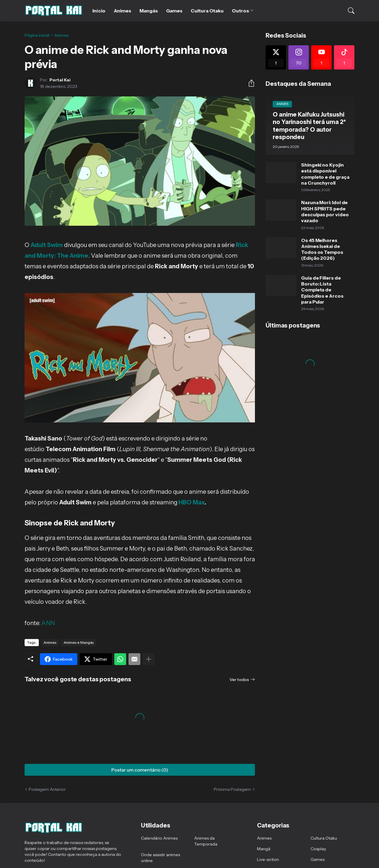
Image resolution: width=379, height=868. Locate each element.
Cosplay (318, 849)
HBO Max (192, 502)
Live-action (268, 859)
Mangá (264, 849)
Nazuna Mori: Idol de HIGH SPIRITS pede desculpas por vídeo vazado (325, 211)
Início (99, 11)
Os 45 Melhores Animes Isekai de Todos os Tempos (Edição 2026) (322, 249)
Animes (123, 11)
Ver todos (239, 680)
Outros (240, 11)
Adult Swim (47, 245)
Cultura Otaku (207, 11)
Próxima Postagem (232, 789)
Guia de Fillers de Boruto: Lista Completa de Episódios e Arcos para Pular (322, 290)
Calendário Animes (159, 838)
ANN (48, 623)
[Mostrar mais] (149, 659)
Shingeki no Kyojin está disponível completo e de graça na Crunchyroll (325, 174)
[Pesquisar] (347, 11)
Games (174, 11)
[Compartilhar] (249, 83)
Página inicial (37, 35)
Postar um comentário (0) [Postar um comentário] (140, 770)
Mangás (149, 11)
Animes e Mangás (79, 642)
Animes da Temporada (206, 841)
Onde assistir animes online (160, 858)
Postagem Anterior (47, 789)
